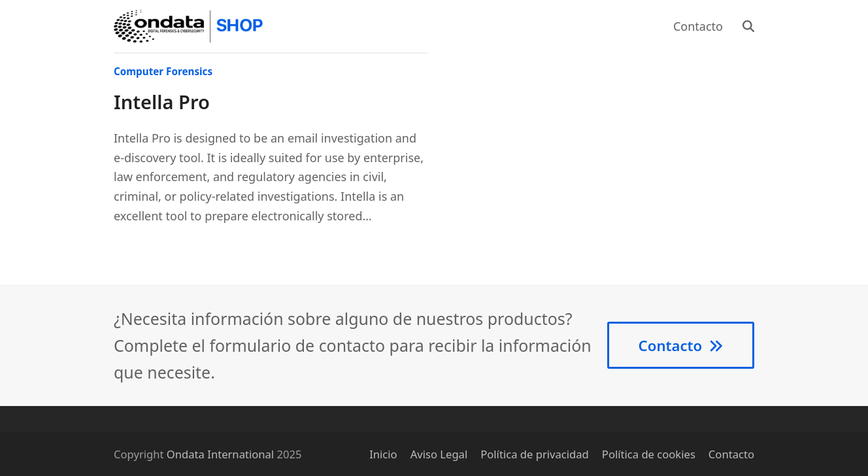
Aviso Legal (439, 454)
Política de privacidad (535, 454)
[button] (748, 26)
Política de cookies (649, 454)
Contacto (731, 454)
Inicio (383, 454)
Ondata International (220, 454)
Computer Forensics (163, 71)
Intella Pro (162, 102)
